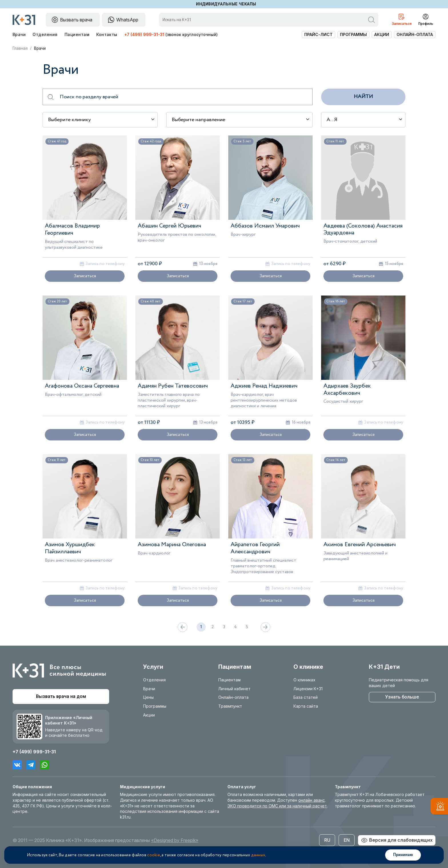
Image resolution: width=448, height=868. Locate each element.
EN (347, 840)
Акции (382, 34)
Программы (353, 34)
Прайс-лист (318, 34)
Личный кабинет (234, 689)
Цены (148, 697)
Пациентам (77, 34)
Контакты (107, 34)
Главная (20, 48)
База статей (306, 697)
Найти (363, 97)
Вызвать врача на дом (61, 696)
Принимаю (403, 855)
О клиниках (304, 680)
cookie (154, 855)
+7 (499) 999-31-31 (144, 34)
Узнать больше (402, 697)
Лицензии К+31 (308, 689)
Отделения (45, 34)
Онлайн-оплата (415, 34)
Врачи (19, 34)
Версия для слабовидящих (397, 840)
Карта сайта (306, 706)
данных (258, 855)
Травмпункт (230, 706)
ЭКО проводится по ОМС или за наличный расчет (277, 806)
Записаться (85, 276)
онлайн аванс (312, 800)
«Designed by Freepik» (175, 840)
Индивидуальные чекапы (226, 4)
